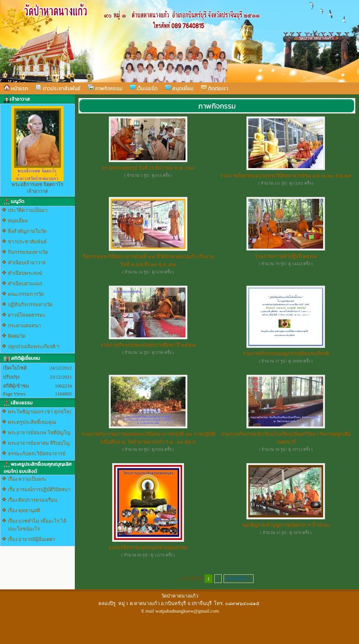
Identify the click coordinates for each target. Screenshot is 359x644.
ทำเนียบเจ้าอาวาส (27, 263)
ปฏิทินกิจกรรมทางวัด (30, 305)
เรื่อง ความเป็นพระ (27, 479)
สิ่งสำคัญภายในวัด (27, 231)
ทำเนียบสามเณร (25, 284)
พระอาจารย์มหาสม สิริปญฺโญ (39, 443)
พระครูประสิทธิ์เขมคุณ (32, 422)
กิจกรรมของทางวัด (28, 252)
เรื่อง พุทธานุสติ (24, 511)
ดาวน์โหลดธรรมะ (27, 315)
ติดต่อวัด (17, 336)
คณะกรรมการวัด (26, 294)
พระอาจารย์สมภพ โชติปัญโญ (39, 433)
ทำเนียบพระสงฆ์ (25, 273)
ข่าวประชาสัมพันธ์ (58, 88)
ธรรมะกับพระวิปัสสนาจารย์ (37, 454)
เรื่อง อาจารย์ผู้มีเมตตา (31, 539)
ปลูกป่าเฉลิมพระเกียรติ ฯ (33, 347)
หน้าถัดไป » (239, 579)
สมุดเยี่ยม (179, 88)
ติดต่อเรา (214, 88)
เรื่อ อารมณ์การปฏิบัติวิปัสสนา (39, 490)
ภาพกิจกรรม (105, 88)
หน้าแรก (16, 88)
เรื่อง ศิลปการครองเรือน (33, 500)
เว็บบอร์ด (144, 88)
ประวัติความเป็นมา (28, 210)
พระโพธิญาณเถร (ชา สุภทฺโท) (39, 412)
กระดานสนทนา (24, 326)
